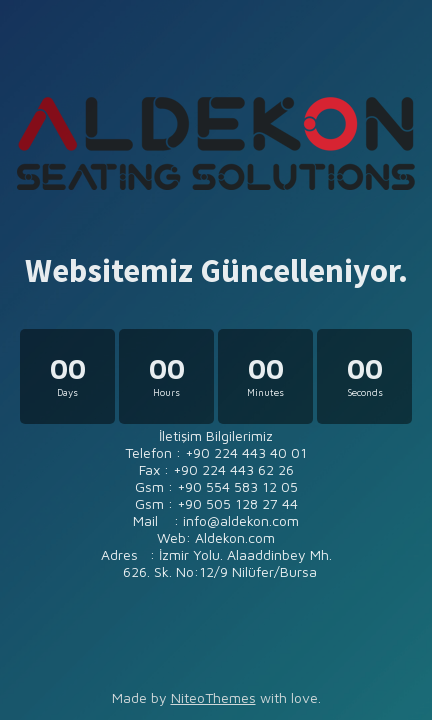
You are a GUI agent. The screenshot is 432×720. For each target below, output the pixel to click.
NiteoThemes (213, 697)
